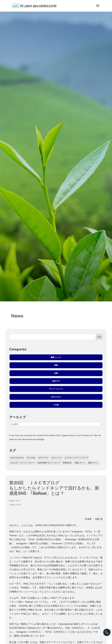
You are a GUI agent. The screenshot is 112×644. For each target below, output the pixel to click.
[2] (69, 632)
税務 (56, 365)
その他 (56, 405)
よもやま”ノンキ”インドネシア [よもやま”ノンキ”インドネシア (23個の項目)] (22, 463)
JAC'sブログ (56, 397)
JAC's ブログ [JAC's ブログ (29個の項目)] (43, 458)
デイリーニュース (56, 389)
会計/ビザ (56, 381)
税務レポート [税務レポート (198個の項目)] (93, 463)
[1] (33, 547)
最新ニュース (56, 357)
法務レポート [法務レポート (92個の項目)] (80, 463)
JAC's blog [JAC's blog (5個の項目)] (31, 458)
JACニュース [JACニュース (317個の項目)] (56, 458)
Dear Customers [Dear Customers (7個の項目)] (17, 458)
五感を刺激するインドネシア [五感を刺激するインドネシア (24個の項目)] (49, 463)
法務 (56, 373)
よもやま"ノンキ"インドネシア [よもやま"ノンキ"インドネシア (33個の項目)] (76, 458)
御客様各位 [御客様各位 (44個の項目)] (67, 463)
